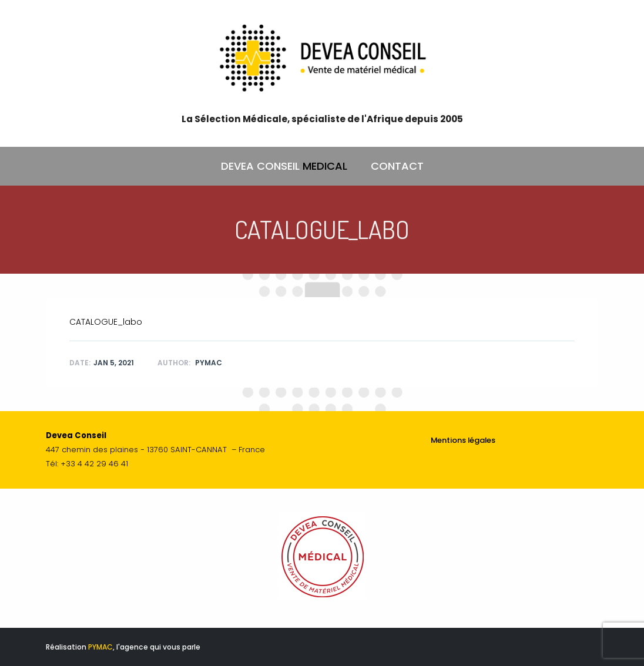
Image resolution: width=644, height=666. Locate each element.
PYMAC (100, 647)
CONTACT (397, 166)
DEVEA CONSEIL (284, 166)
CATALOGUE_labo (106, 322)
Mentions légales (463, 440)
